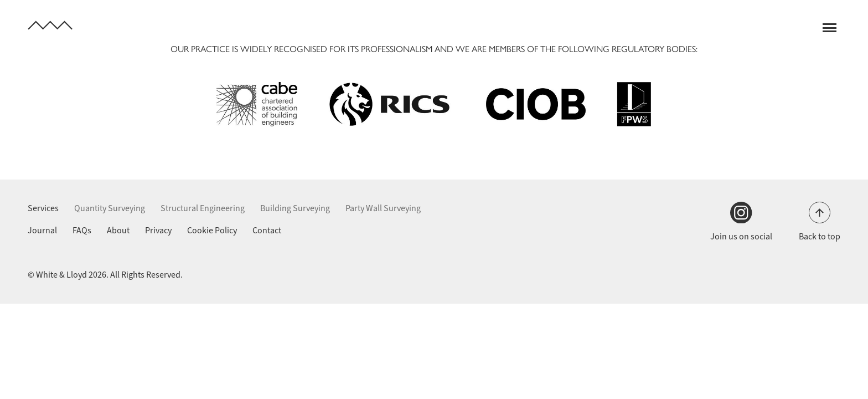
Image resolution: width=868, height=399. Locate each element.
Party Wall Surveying (383, 208)
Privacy (158, 230)
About (118, 230)
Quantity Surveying (110, 208)
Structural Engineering (203, 208)
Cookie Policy (212, 230)
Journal (42, 230)
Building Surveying (295, 208)
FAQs (82, 230)
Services (43, 208)
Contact (267, 230)
